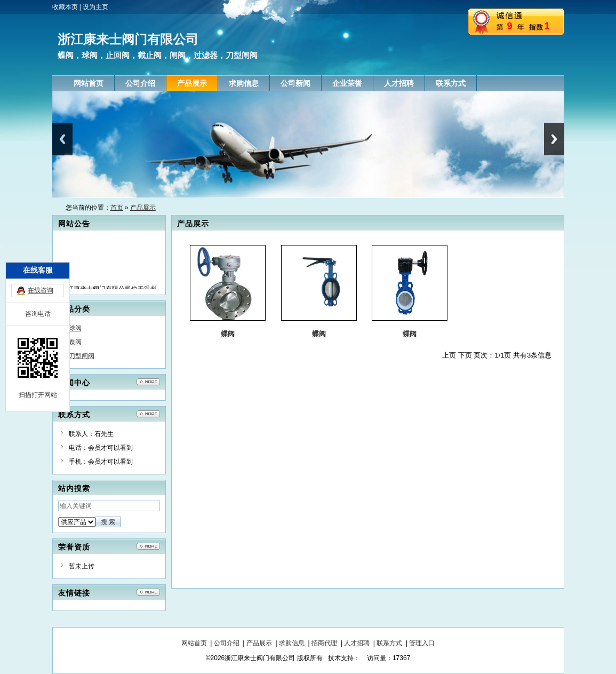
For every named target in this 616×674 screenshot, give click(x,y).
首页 (117, 208)
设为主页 (95, 7)
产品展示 (143, 208)
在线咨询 (41, 264)
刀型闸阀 (82, 356)
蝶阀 (75, 342)
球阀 (75, 328)
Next (554, 139)
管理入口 (422, 643)
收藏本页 (65, 7)
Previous (62, 139)
